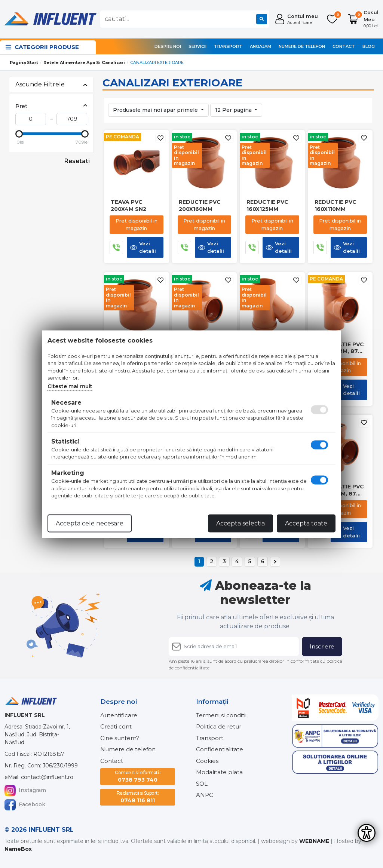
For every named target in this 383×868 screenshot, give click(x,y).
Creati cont (116, 726)
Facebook (25, 805)
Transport (228, 46)
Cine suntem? (120, 738)
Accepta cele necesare (90, 523)
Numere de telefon (302, 46)
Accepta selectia (240, 523)
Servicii (197, 46)
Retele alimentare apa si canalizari (84, 62)
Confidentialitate (220, 749)
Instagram (25, 791)
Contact (344, 46)
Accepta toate (306, 523)
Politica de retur (219, 726)
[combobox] (185, 19)
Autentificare (119, 715)
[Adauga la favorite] (160, 138)
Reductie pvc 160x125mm (267, 205)
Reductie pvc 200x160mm (200, 205)
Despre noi (168, 46)
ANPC (205, 795)
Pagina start (24, 62)
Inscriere (322, 646)
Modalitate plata (219, 772)
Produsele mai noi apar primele (156, 110)
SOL (202, 784)
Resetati (77, 161)
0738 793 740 (138, 776)
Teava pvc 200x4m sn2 (128, 205)
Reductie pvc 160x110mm (335, 205)
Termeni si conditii (221, 715)
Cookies (207, 761)
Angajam (261, 46)
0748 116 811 (138, 797)
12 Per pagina (234, 110)
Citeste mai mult (70, 386)
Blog (369, 46)
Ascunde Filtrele (51, 84)
